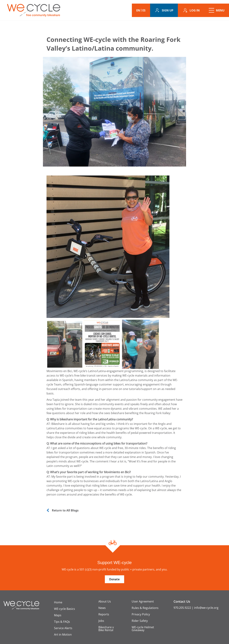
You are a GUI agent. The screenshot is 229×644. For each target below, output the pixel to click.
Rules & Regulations (145, 608)
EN (138, 10)
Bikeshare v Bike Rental (106, 629)
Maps (58, 615)
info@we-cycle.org (206, 608)
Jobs (101, 621)
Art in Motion (63, 635)
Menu (220, 10)
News (102, 608)
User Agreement (143, 601)
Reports (104, 614)
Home (58, 602)
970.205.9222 (182, 608)
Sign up (168, 10)
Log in (195, 10)
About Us (105, 601)
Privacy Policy (141, 614)
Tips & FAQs (62, 622)
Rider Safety (140, 621)
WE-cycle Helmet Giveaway (143, 629)
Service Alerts (63, 628)
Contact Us (182, 601)
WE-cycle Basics (64, 609)
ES (144, 10)
